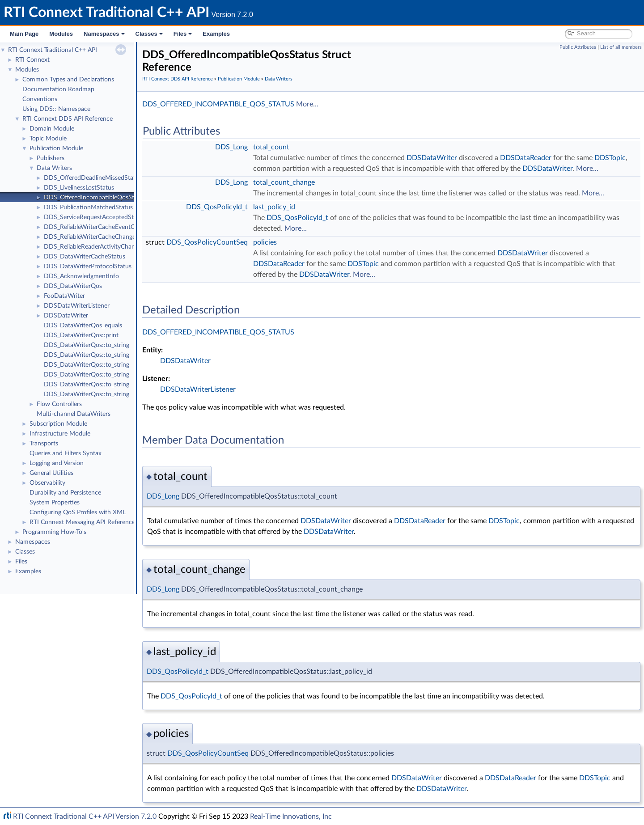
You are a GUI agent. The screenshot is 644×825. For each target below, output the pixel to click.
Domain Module (52, 129)
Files (183, 34)
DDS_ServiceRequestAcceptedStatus (95, 217)
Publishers (51, 158)
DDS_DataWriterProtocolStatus (88, 267)
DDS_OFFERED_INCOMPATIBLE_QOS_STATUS (218, 104)
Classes (149, 34)
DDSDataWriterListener (77, 306)
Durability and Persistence (65, 493)
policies (265, 242)
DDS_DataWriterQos (73, 286)
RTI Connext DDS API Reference (68, 119)
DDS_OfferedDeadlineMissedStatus (93, 178)
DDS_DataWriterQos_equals (83, 326)
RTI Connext (32, 60)
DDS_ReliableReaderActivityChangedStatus (103, 247)
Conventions (40, 99)
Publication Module (56, 148)
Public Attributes (578, 47)
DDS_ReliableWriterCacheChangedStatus (100, 237)
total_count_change (284, 182)
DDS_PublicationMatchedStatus (88, 207)
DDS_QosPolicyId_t (217, 207)
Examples (216, 34)
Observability (47, 483)
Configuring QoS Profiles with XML (78, 512)
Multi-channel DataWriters (74, 414)
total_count (271, 147)
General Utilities (51, 473)
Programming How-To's (54, 532)
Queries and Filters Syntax (66, 453)
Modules (61, 34)
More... (307, 104)
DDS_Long (231, 147)
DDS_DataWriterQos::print (81, 335)
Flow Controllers (59, 404)
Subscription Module (58, 424)
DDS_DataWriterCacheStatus (85, 257)
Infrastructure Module (60, 434)
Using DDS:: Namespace (56, 109)
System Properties (55, 503)
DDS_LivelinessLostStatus (79, 188)
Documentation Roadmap (58, 89)
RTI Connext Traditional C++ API (53, 50)
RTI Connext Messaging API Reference (82, 522)
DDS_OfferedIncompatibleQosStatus (95, 198)
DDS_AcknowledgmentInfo (81, 276)
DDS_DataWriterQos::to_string (87, 345)
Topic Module (48, 139)
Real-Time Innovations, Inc (291, 817)
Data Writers (54, 168)
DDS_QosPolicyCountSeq (207, 242)
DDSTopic (610, 158)
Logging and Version (57, 463)
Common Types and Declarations (68, 80)
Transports (44, 444)
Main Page (24, 34)
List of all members (621, 47)
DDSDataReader (526, 158)
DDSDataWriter (66, 316)
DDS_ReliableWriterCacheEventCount (96, 227)
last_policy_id (274, 207)
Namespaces (104, 34)
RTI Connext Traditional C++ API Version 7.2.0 (85, 817)
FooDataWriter (64, 296)
